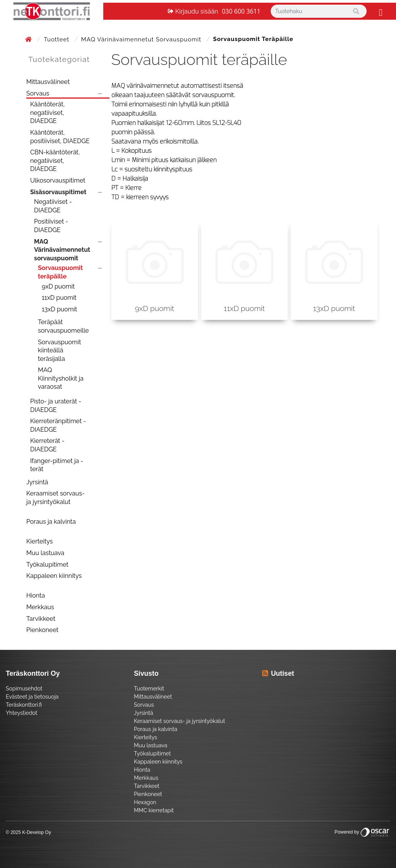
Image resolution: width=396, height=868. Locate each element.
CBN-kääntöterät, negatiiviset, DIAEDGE (55, 161)
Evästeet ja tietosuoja (32, 697)
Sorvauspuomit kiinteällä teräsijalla (60, 350)
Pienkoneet (42, 630)
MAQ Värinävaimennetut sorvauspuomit (142, 39)
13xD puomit (59, 309)
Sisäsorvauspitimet (58, 192)
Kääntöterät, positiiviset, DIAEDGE (60, 137)
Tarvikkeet (41, 619)
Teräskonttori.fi (24, 705)
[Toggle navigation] (380, 11)
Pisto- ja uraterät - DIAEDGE (56, 406)
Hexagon (145, 802)
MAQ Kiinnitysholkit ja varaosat (61, 378)
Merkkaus (40, 607)
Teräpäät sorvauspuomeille (63, 326)
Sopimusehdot (24, 689)
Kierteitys (39, 541)
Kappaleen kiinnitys (54, 576)
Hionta (36, 595)
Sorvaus (38, 93)
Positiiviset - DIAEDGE (51, 226)
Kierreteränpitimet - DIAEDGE (58, 425)
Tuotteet (57, 39)
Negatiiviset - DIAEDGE (53, 206)
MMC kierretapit (154, 810)
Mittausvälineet (48, 82)
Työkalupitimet (47, 565)
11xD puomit (59, 298)
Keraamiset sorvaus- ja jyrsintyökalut (55, 498)
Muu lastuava (45, 553)
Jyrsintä (37, 482)
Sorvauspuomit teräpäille (60, 272)
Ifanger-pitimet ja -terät (57, 465)
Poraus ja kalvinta (51, 522)
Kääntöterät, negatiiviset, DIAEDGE (47, 113)
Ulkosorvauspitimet (58, 180)
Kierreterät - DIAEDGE (47, 445)
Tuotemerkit (149, 689)
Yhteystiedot (22, 713)
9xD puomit (58, 286)
